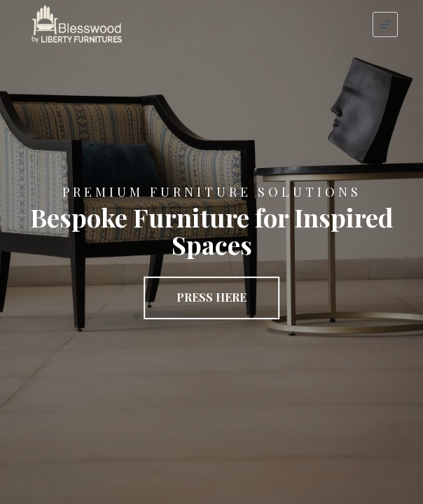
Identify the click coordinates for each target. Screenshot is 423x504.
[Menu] (385, 24)
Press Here (211, 297)
